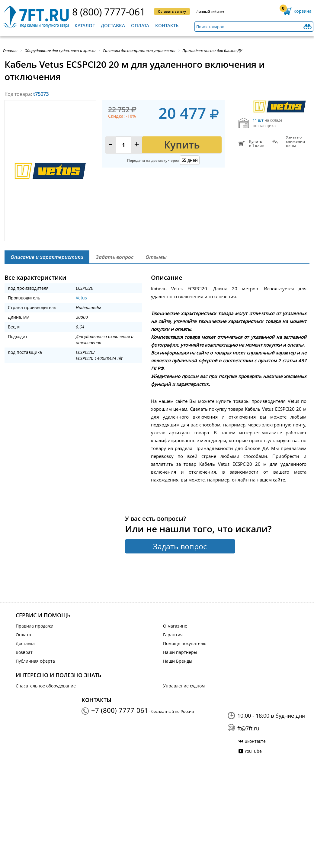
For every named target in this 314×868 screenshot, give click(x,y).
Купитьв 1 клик (256, 144)
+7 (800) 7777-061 (120, 710)
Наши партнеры (180, 652)
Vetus (81, 298)
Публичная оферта (35, 661)
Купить (182, 145)
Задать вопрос (180, 546)
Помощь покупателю (185, 643)
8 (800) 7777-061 (109, 12)
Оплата (140, 25)
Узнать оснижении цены (295, 142)
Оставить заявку (172, 11)
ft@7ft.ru (248, 728)
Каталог (85, 25)
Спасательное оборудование (46, 686)
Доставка (113, 25)
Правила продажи (35, 626)
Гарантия (173, 635)
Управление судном (184, 686)
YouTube (253, 751)
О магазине (175, 626)
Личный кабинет (210, 12)
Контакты (167, 25)
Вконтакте (255, 741)
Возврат (24, 652)
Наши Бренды (178, 661)
